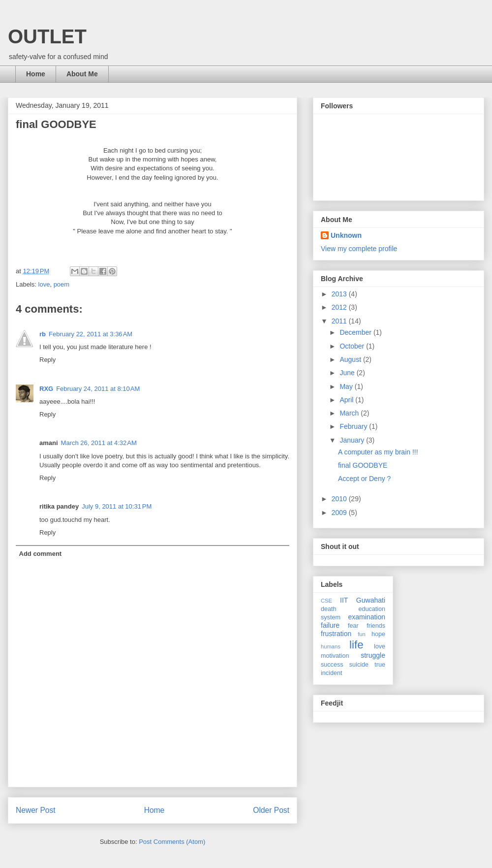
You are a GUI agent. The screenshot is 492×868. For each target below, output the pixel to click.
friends (376, 626)
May (347, 386)
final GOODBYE (363, 465)
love (44, 284)
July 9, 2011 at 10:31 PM (117, 506)
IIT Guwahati (363, 600)
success (332, 665)
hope (378, 634)
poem (62, 284)
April (347, 400)
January (353, 440)
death (329, 609)
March (350, 413)
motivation (335, 656)
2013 (340, 294)
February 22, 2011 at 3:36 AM (91, 334)
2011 (340, 321)
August (351, 359)
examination (367, 617)
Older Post (271, 810)
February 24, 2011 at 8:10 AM (98, 389)
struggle (373, 655)
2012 (340, 307)
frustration (336, 634)
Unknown (346, 235)
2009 (340, 513)
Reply (47, 360)
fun (362, 634)
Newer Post (36, 810)
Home (36, 74)
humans (331, 646)
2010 (340, 499)
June (348, 373)
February (354, 426)
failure (330, 625)
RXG (46, 389)
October (353, 346)
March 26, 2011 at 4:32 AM (99, 443)
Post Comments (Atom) (172, 842)
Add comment (41, 554)
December (356, 332)
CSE (326, 601)
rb (43, 334)
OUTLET (47, 36)
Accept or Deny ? (364, 479)
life (356, 645)
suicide (359, 665)
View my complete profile (359, 249)
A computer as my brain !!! (378, 452)
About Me (82, 74)
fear (353, 626)
